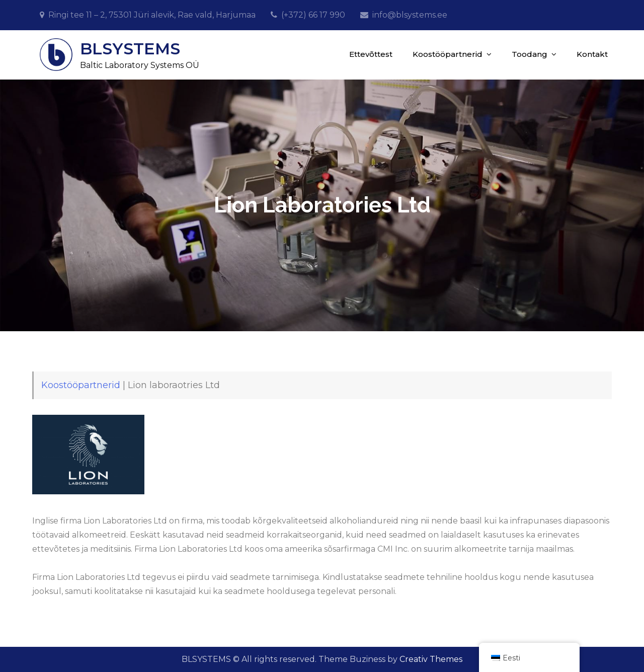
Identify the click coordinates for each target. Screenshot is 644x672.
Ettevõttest (371, 54)
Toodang (530, 54)
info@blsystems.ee (410, 15)
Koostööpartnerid (448, 54)
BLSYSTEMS (130, 49)
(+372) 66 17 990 (313, 15)
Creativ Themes (431, 659)
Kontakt (592, 54)
